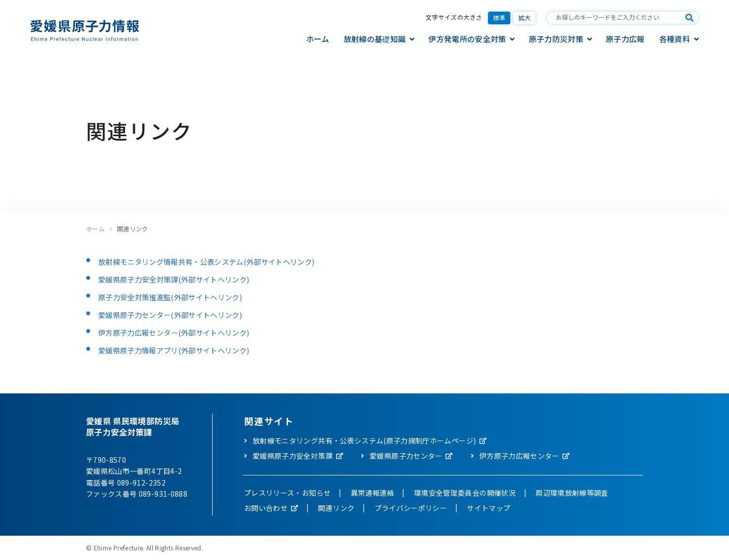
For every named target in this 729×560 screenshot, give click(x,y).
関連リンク (336, 508)
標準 (499, 17)
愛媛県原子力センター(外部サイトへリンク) (180, 314)
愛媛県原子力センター (406, 456)
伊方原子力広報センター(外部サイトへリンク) (184, 332)
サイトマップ (489, 508)
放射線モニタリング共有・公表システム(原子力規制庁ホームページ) (364, 441)
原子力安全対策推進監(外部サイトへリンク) (180, 297)
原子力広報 (625, 39)
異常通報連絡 (373, 493)
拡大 (525, 17)
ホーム (318, 39)
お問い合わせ (266, 508)
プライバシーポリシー (411, 508)
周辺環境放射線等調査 (572, 493)
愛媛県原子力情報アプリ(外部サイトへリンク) (184, 350)
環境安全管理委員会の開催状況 (465, 493)
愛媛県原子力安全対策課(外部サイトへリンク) (184, 279)
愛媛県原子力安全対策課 (293, 456)
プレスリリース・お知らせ (287, 493)
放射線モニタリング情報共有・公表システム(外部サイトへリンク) (221, 261)
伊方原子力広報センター (519, 456)
